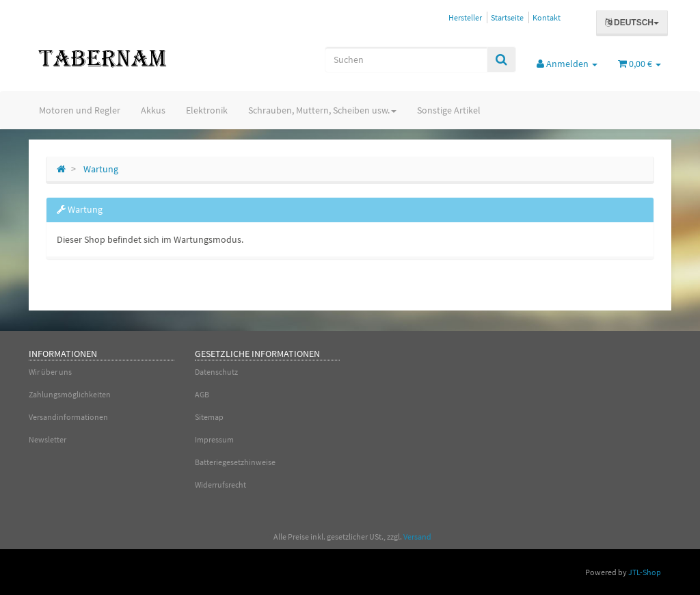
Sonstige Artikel (449, 110)
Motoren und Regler (80, 110)
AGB (202, 394)
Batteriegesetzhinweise (235, 462)
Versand (417, 537)
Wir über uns (50, 372)
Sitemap (209, 417)
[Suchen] (406, 59)
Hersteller (465, 17)
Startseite (507, 17)
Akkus (153, 110)
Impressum (214, 439)
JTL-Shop (645, 572)
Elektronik (207, 110)
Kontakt (547, 17)
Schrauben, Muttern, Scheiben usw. (322, 110)
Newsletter (48, 439)
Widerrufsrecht (220, 485)
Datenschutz (216, 372)
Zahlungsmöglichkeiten (70, 394)
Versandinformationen (68, 417)
